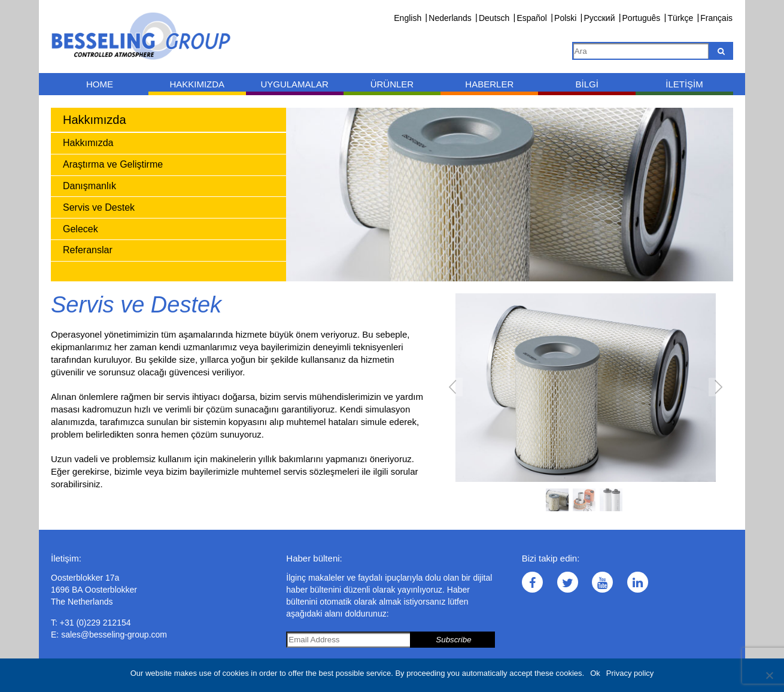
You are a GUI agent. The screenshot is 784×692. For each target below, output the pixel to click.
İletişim (684, 84)
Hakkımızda (197, 84)
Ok (595, 673)
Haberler (489, 84)
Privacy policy (630, 673)
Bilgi (587, 84)
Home (100, 84)
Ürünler (392, 84)
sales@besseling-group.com (114, 635)
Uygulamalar (294, 84)
